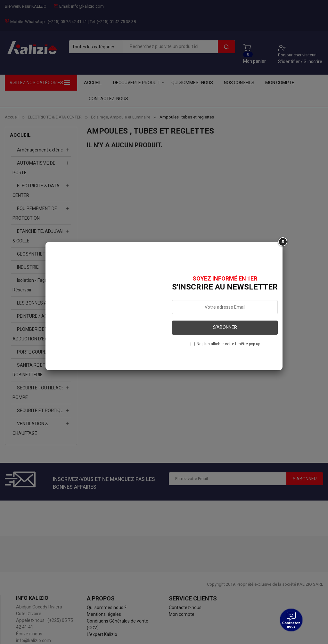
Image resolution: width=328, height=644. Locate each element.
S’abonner (225, 327)
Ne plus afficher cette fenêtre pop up (228, 344)
